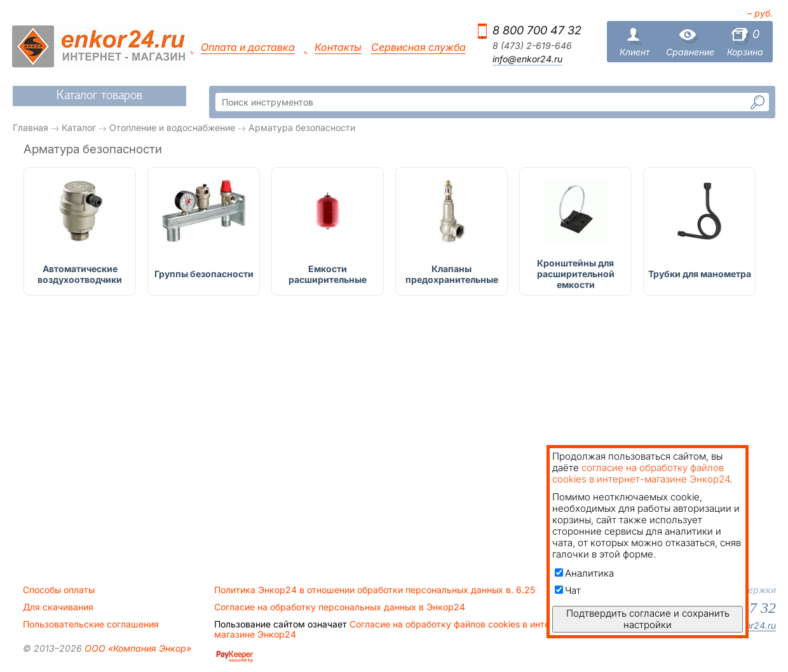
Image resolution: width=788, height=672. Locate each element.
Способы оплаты (59, 590)
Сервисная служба (418, 47)
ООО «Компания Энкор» (137, 648)
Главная (31, 127)
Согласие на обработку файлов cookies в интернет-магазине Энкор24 (394, 629)
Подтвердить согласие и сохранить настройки (648, 619)
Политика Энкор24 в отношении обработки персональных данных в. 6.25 (375, 590)
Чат (568, 590)
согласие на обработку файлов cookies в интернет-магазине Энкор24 (641, 473)
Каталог (79, 127)
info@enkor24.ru (527, 59)
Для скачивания (58, 607)
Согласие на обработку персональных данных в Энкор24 (340, 607)
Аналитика (584, 573)
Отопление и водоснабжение (172, 127)
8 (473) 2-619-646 (532, 46)
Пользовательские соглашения (91, 624)
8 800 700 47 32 (537, 30)
